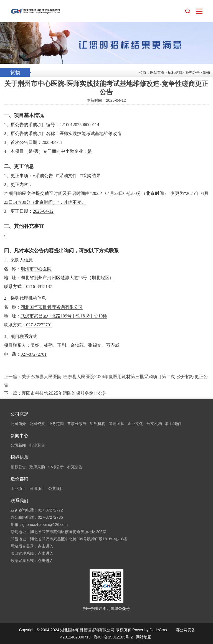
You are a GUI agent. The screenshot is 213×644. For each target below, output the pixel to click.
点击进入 (45, 546)
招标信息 (175, 72)
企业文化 (135, 424)
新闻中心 (19, 436)
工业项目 (18, 488)
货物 (206, 72)
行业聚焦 (37, 445)
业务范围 (56, 424)
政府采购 (37, 467)
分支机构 (154, 424)
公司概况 (19, 414)
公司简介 (18, 424)
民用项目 (37, 488)
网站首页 (157, 72)
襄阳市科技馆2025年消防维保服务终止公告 (64, 393)
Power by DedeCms (150, 630)
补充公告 (192, 72)
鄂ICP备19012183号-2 (113, 637)
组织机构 (98, 424)
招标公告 (18, 467)
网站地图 (144, 637)
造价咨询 (19, 479)
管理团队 (116, 424)
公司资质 (37, 424)
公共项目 (56, 488)
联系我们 (173, 424)
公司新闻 (18, 445)
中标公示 (56, 467)
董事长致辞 (77, 424)
